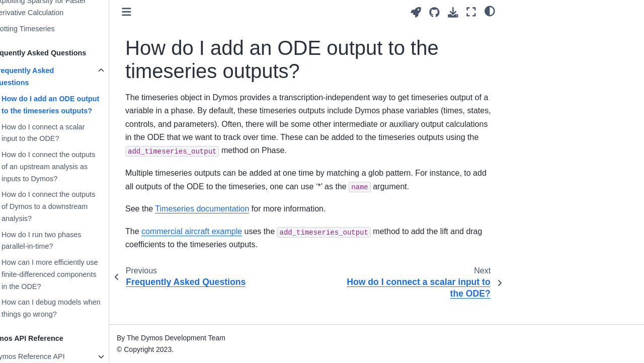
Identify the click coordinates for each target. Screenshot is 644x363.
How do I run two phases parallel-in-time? (61, 241)
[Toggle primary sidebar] (146, 12)
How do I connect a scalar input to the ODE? (63, 133)
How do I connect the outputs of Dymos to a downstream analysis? (68, 206)
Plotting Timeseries (44, 29)
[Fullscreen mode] (471, 12)
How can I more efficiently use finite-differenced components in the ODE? (69, 274)
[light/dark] (490, 11)
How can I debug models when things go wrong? (71, 308)
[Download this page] (453, 12)
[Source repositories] (434, 12)
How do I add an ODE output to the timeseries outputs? (70, 105)
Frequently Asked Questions (43, 77)
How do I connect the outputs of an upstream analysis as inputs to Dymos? (68, 167)
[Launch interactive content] (416, 12)
